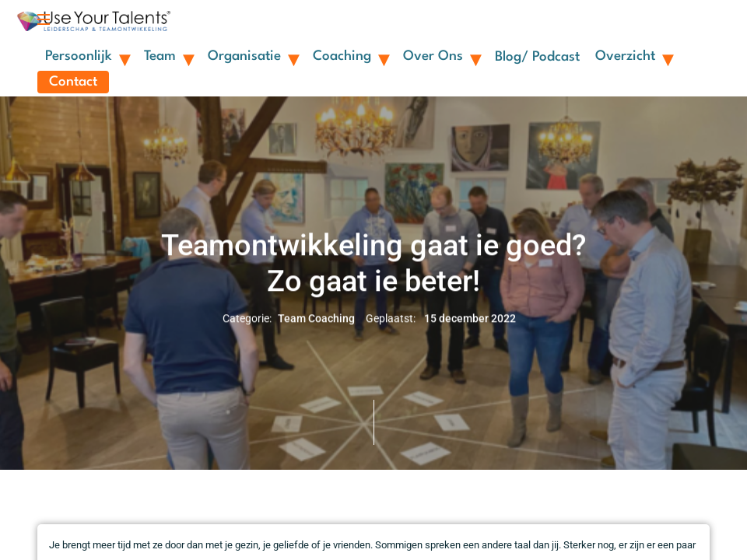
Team (168, 56)
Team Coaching (316, 319)
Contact (73, 82)
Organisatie (253, 56)
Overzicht (633, 56)
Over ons (441, 56)
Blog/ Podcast (537, 57)
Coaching (350, 56)
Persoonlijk (87, 56)
